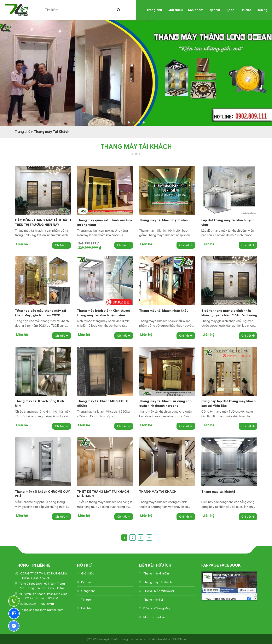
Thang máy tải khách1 (218, 492)
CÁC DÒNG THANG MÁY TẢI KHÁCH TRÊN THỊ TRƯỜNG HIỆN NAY (43, 222)
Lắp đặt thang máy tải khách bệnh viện (228, 222)
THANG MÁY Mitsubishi (159, 591)
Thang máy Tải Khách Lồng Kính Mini (39, 403)
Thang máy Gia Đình (157, 574)
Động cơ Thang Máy (157, 608)
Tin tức (245, 10)
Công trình (88, 591)
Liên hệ (262, 10)
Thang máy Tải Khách (158, 582)
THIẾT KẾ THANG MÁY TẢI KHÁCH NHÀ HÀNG (103, 494)
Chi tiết (62, 245)
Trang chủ (154, 10)
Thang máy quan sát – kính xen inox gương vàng (105, 222)
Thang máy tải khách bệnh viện (163, 220)
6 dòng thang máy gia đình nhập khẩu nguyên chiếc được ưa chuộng (229, 313)
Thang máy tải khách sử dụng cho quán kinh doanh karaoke (165, 403)
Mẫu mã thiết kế (154, 617)
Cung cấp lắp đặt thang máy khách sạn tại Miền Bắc (228, 403)
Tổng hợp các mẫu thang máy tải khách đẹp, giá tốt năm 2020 (40, 313)
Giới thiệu (175, 10)
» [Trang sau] (149, 538)
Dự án (230, 10)
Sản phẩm (196, 10)
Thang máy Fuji (153, 600)
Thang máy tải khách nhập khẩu (164, 311)
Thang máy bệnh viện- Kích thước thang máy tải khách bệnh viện (103, 313)
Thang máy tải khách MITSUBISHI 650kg (102, 403)
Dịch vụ (214, 10)
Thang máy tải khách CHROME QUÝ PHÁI (42, 494)
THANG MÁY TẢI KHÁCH (158, 492)
